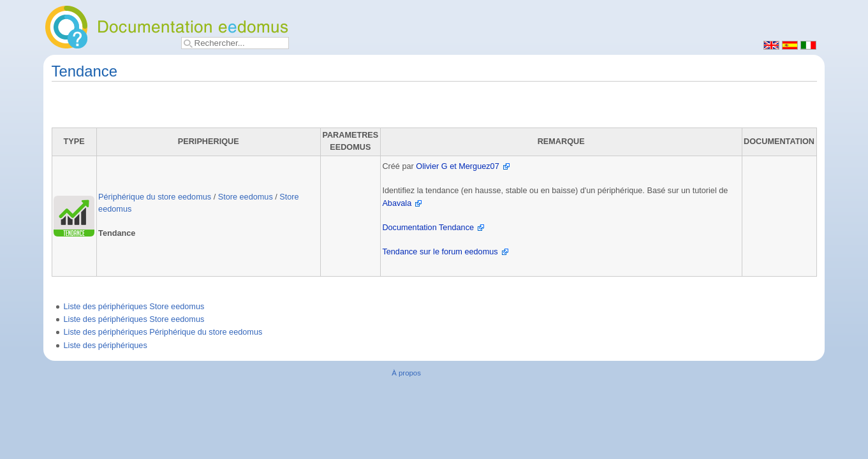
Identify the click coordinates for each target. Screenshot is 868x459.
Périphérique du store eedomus (155, 197)
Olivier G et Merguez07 (457, 166)
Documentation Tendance (428, 228)
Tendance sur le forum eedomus (440, 252)
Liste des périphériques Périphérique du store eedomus (163, 332)
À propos (406, 373)
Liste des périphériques (106, 346)
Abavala (397, 203)
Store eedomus (246, 197)
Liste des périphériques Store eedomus (134, 307)
